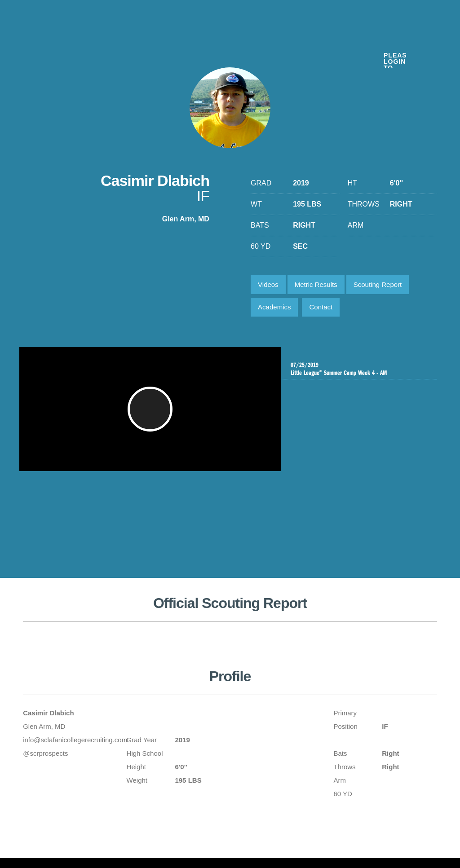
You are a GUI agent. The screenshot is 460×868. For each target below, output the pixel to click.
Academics (274, 307)
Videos (268, 284)
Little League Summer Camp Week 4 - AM (359, 369)
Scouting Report (378, 284)
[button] (151, 414)
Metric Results (316, 284)
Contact (321, 307)
